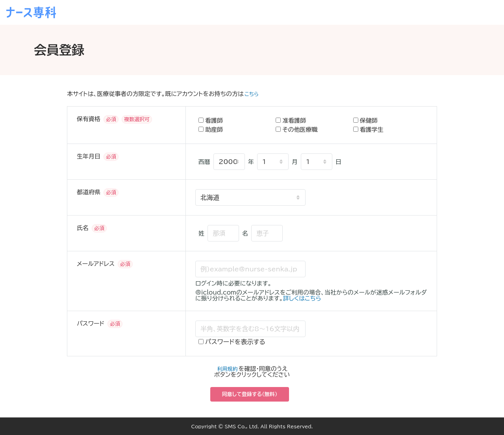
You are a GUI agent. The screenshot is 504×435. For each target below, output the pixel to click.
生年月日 (89, 156)
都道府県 (89, 192)
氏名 (83, 228)
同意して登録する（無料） (250, 394)
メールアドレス (96, 264)
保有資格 (89, 119)
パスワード (91, 323)
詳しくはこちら (302, 298)
